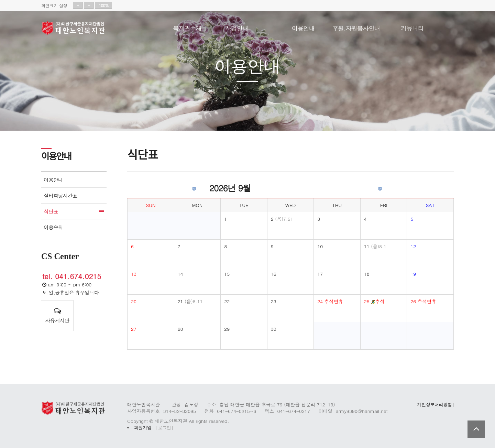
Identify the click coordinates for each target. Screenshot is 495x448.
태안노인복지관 (76, 28)
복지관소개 (187, 27)
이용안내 (303, 27)
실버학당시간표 (60, 195)
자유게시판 (57, 316)
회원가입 (143, 428)
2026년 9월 (230, 188)
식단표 (51, 211)
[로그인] (164, 428)
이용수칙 (53, 227)
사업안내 (237, 27)
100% (103, 5)
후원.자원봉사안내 (356, 27)
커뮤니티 (412, 27)
